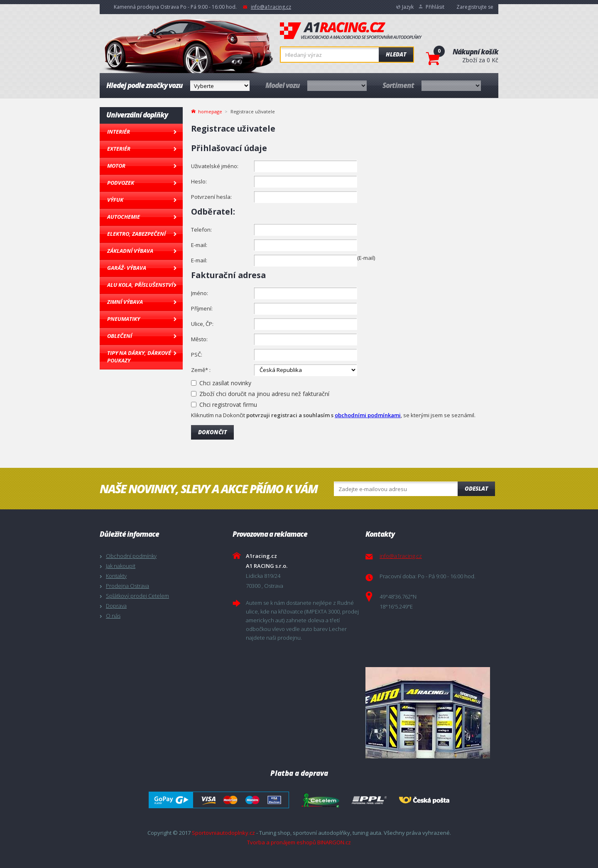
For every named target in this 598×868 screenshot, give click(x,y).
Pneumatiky (124, 319)
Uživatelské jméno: (215, 166)
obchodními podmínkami (368, 415)
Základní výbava (130, 251)
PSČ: (197, 355)
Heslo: (199, 181)
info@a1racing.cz (271, 7)
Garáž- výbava (127, 268)
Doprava (116, 606)
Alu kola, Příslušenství (140, 285)
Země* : (201, 370)
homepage (210, 111)
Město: (199, 339)
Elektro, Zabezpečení (136, 234)
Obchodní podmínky (131, 556)
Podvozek (121, 183)
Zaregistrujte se (475, 7)
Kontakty (116, 576)
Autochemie (124, 217)
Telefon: (201, 230)
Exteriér (119, 149)
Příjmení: (202, 308)
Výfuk (115, 200)
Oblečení (120, 336)
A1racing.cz (351, 31)
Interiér (119, 132)
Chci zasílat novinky (225, 383)
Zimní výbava (125, 302)
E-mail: (199, 245)
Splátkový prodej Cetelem (137, 596)
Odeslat (476, 489)
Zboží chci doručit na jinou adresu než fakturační (264, 394)
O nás (113, 616)
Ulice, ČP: (202, 324)
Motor (116, 166)
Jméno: (200, 293)
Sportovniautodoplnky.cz (223, 833)
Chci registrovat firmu (228, 405)
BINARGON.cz (334, 842)
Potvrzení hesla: (211, 197)
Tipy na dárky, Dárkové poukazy (139, 357)
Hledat (396, 54)
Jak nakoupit (121, 566)
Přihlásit (435, 7)
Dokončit (212, 432)
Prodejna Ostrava (127, 586)
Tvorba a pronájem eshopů (282, 842)
